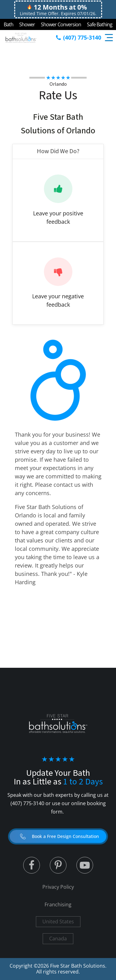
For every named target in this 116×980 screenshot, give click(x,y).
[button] (58, 836)
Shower (27, 24)
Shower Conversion (61, 24)
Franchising (58, 904)
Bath (9, 24)
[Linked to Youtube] (85, 865)
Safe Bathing (100, 24)
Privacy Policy (58, 887)
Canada (58, 939)
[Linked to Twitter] (32, 865)
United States (58, 922)
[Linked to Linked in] (58, 865)
